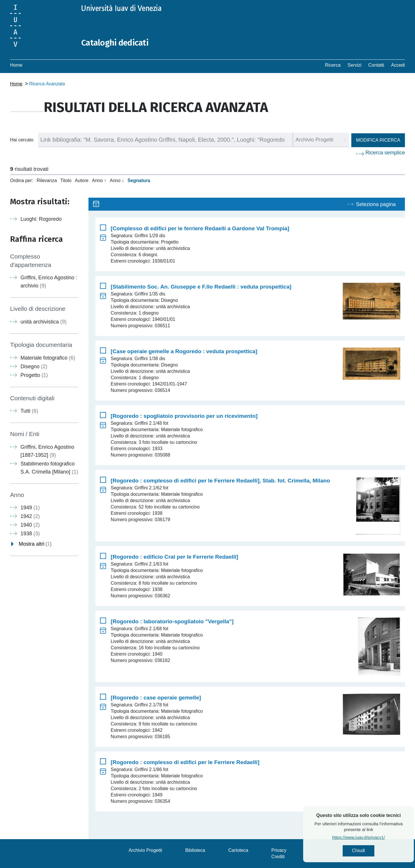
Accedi (398, 65)
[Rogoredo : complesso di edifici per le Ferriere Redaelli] (185, 762)
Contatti (376, 65)
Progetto (34, 375)
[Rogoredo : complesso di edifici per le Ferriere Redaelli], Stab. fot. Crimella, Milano (220, 481)
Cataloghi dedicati (116, 43)
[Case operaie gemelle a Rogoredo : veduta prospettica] (184, 351)
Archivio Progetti (145, 850)
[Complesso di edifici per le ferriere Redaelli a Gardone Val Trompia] (200, 228)
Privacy (279, 850)
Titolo (66, 180)
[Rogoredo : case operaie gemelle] (156, 698)
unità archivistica (44, 322)
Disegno (34, 366)
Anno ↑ (99, 180)
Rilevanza (47, 180)
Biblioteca (195, 850)
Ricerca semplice (385, 153)
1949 (30, 508)
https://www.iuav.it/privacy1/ (373, 838)
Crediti (278, 857)
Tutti (29, 411)
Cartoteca (238, 850)
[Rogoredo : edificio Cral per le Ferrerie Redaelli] (174, 557)
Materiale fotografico (48, 358)
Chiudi (373, 851)
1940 (30, 525)
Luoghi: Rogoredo (41, 219)
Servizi (354, 65)
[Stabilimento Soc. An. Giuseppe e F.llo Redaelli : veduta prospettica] (201, 287)
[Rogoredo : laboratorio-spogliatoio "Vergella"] (172, 621)
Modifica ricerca (378, 140)
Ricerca (333, 65)
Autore (82, 180)
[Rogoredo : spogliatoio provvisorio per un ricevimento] (184, 416)
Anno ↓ (117, 180)
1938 (30, 534)
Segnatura (139, 180)
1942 (30, 516)
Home (16, 65)
